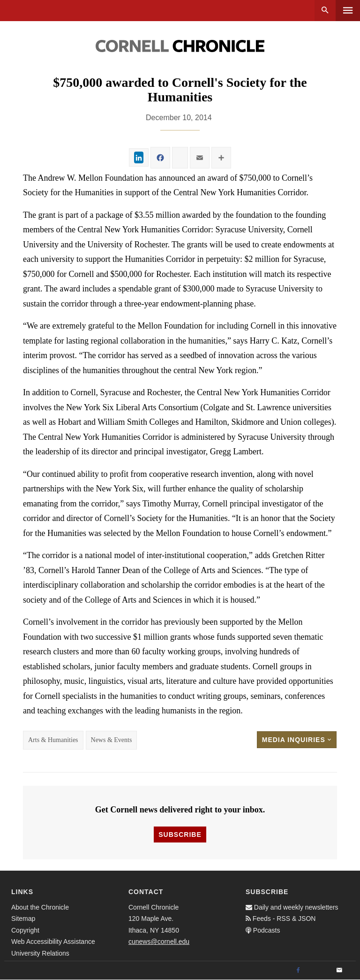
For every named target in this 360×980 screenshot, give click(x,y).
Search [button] (325, 11)
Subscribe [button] (180, 835)
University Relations (40, 953)
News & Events (112, 740)
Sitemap (23, 919)
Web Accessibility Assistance (53, 942)
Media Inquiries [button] (297, 740)
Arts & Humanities (53, 740)
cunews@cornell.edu (159, 942)
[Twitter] (319, 971)
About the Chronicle (40, 907)
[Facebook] (298, 971)
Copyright (25, 930)
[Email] (339, 971)
